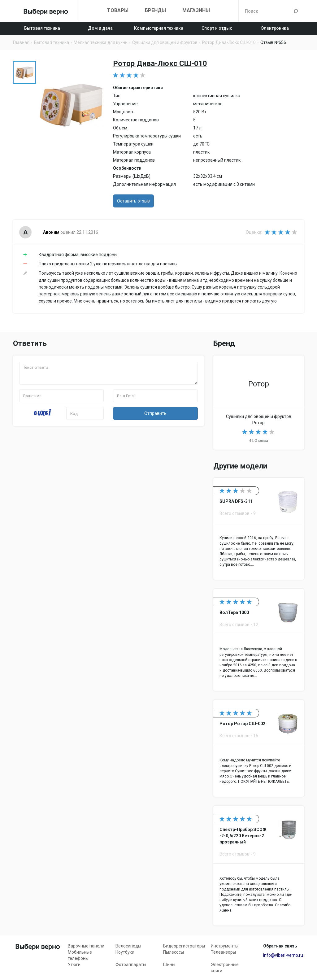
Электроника (275, 28)
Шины (169, 965)
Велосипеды (128, 946)
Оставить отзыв (133, 201)
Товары (118, 10)
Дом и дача (100, 28)
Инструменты (225, 946)
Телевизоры (223, 952)
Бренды (155, 10)
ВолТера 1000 (259, 640)
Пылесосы (174, 952)
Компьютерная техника (159, 28)
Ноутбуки (125, 952)
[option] (24, 72)
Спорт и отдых (217, 28)
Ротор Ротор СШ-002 (259, 748)
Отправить (155, 413)
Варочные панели (86, 946)
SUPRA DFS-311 (259, 529)
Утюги (74, 965)
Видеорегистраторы (184, 946)
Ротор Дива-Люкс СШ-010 (160, 63)
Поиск (296, 11)
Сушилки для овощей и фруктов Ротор (259, 403)
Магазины (196, 10)
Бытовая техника (42, 28)
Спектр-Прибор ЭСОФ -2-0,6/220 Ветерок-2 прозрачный (259, 866)
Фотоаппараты (131, 965)
